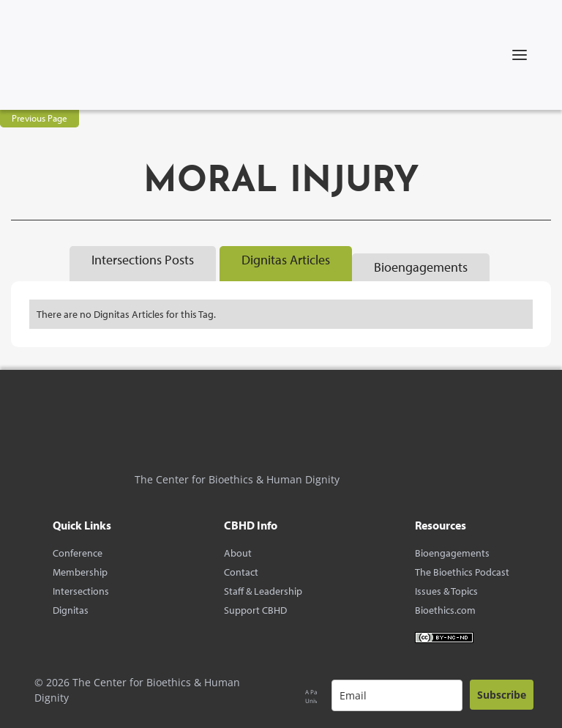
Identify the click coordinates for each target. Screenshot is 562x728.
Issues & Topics (446, 591)
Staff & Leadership (263, 591)
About (238, 553)
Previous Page (40, 118)
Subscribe (502, 695)
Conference (78, 553)
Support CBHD (255, 610)
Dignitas (71, 610)
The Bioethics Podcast (462, 572)
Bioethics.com (445, 610)
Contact (241, 572)
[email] (397, 695)
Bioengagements (452, 553)
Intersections (81, 591)
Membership (80, 572)
